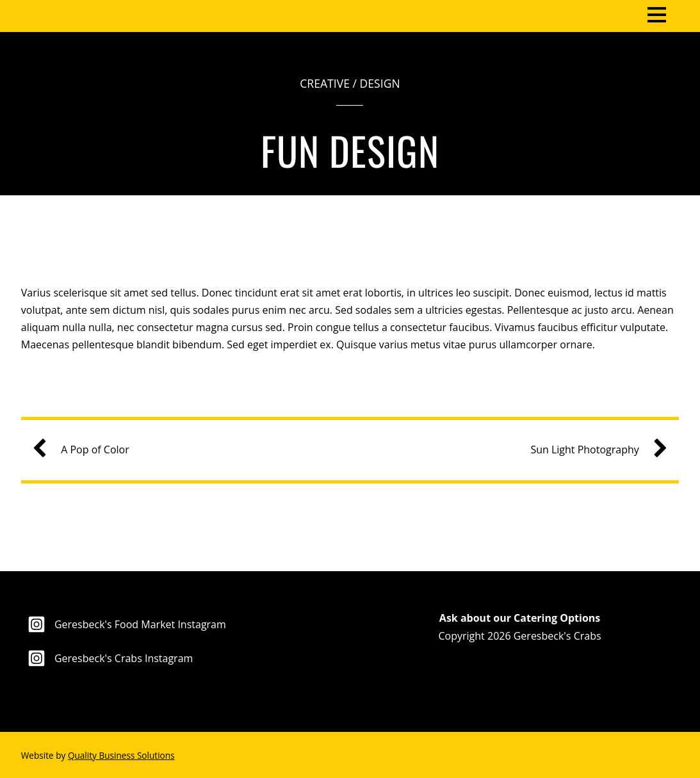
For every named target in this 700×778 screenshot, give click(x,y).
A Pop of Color (86, 450)
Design (380, 83)
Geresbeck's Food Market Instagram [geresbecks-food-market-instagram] (124, 624)
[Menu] (657, 13)
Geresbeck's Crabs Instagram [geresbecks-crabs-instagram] (107, 658)
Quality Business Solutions (121, 755)
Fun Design (350, 150)
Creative (325, 83)
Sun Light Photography (593, 450)
